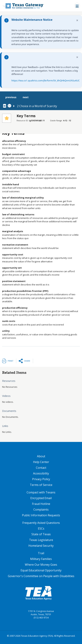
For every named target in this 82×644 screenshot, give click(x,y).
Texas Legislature (41, 540)
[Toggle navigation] (77, 6)
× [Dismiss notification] (77, 20)
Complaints (41, 510)
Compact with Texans (41, 492)
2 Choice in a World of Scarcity (37, 106)
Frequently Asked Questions (41, 523)
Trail (41, 553)
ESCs (41, 528)
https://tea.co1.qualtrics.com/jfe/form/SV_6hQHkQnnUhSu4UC (45, 80)
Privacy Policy (41, 479)
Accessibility (41, 473)
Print (11, 361)
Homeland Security (41, 546)
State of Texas (41, 534)
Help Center (41, 462)
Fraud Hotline (41, 504)
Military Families (41, 559)
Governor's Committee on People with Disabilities (41, 576)
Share (27, 361)
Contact (41, 468)
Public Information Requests (41, 515)
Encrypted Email (41, 498)
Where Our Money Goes (41, 565)
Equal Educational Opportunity (41, 570)
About (41, 456)
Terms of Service (41, 485)
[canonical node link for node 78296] (5, 106)
